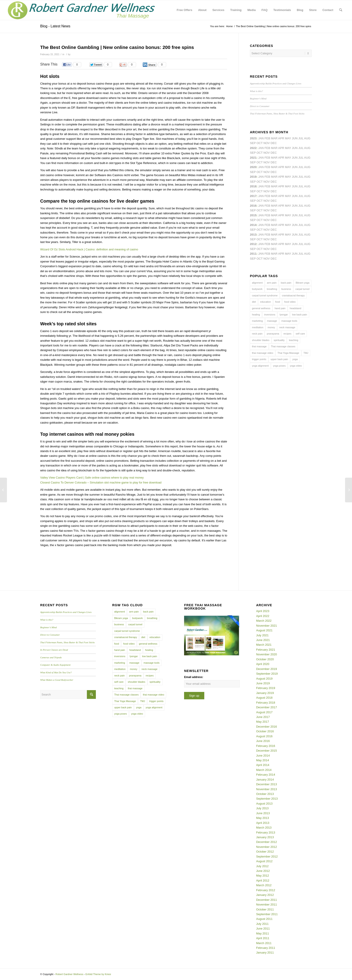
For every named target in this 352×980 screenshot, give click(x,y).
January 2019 (265, 693)
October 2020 (265, 659)
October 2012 (265, 852)
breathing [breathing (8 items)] (272, 289)
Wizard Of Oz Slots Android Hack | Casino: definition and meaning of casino (89, 249)
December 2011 (267, 900)
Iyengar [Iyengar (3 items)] (284, 315)
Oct (260, 172)
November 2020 (267, 654)
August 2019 (264, 679)
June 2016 (263, 741)
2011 (253, 254)
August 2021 (264, 630)
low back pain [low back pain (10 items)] (300, 315)
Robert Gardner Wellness (69, 974)
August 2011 (264, 919)
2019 (253, 177)
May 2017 (263, 722)
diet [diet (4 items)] (254, 302)
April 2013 (263, 823)
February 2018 (266, 703)
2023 (253, 138)
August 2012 (264, 861)
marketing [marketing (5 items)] (257, 321)
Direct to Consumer (260, 106)
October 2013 (265, 794)
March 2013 (264, 828)
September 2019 (267, 674)
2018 (253, 186)
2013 (253, 235)
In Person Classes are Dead (54, 650)
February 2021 (266, 650)
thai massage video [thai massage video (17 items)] (263, 353)
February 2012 (266, 890)
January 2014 (265, 780)
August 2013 (264, 804)
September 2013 (267, 799)
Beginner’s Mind (258, 98)
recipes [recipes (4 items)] (287, 334)
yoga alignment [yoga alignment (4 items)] (260, 366)
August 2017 (264, 712)
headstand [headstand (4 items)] (296, 308)
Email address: (194, 677)
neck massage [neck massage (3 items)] (287, 327)
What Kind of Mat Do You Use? (56, 672)
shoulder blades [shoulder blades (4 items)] (261, 340)
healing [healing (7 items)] (256, 315)
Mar (274, 148)
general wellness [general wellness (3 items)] (261, 308)
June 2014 (263, 756)
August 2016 (264, 736)
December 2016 (267, 727)
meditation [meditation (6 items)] (258, 327)
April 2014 (263, 765)
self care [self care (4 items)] (300, 334)
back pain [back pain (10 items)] (286, 283)
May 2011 (263, 933)
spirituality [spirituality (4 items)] (279, 340)
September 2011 (267, 914)
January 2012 (265, 895)
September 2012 (267, 856)
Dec (274, 182)
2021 (253, 158)
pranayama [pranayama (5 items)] (273, 334)
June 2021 (263, 640)
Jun (295, 158)
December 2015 (267, 751)
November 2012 (267, 847)
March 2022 (264, 621)
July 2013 (262, 808)
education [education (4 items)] (266, 302)
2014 (253, 225)
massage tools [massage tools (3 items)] (289, 321)
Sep (253, 182)
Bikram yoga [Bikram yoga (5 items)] (302, 283)
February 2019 (266, 688)
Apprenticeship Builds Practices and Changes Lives (276, 83)
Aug (307, 158)
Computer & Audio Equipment (55, 665)
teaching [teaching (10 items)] (294, 340)
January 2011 (265, 953)
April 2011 (263, 938)
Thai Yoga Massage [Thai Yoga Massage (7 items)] (288, 353)
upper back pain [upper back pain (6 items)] (279, 359)
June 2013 (263, 813)
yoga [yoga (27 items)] (295, 359)
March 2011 (264, 943)
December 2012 (267, 842)
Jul (301, 158)
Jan (261, 177)
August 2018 (264, 698)
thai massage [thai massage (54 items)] (259, 346)
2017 (253, 196)
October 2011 (265, 909)
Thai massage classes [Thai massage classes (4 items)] (283, 346)
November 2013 (267, 789)
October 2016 (265, 731)
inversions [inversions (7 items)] (270, 315)
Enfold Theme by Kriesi (98, 974)
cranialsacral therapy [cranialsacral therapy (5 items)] (293, 295)
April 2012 (263, 880)
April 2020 (263, 664)
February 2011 (266, 948)
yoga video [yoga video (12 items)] (296, 366)
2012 (253, 244)
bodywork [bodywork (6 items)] (257, 289)
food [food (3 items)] (278, 302)
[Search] (341, 10)
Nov (267, 162)
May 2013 (263, 818)
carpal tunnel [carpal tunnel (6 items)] (302, 289)
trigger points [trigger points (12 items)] (259, 359)
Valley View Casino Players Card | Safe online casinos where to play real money (92, 478)
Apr (281, 138)
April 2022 (263, 616)
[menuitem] (184, 10)
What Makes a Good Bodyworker (57, 680)
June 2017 (263, 717)
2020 (253, 167)
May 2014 (263, 760)
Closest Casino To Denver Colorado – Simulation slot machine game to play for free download (101, 482)
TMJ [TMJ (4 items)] (306, 353)
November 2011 (267, 905)
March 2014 (264, 770)
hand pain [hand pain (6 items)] (280, 308)
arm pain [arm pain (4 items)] (272, 283)
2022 (253, 148)
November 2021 (267, 626)
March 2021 (264, 645)
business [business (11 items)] (286, 289)
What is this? (256, 91)
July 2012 (262, 866)
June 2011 (263, 929)
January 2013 (265, 837)
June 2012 (263, 871)
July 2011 (262, 924)
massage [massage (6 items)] (272, 321)
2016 (253, 206)
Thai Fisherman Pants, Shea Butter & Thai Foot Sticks (277, 114)
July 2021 (262, 635)
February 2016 (266, 746)
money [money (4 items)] (271, 327)
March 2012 (264, 885)
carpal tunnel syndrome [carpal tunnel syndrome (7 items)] (265, 295)
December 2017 (267, 707)
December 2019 (267, 669)
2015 (253, 215)
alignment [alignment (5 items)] (257, 283)
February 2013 (266, 832)
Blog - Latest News (55, 26)
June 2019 (263, 683)
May (288, 196)
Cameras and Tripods (51, 657)
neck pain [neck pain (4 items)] (257, 334)
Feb (267, 158)
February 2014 (266, 775)
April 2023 (263, 611)
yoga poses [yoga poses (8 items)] (279, 366)
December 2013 (267, 784)
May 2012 (263, 876)
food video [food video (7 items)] (290, 302)
